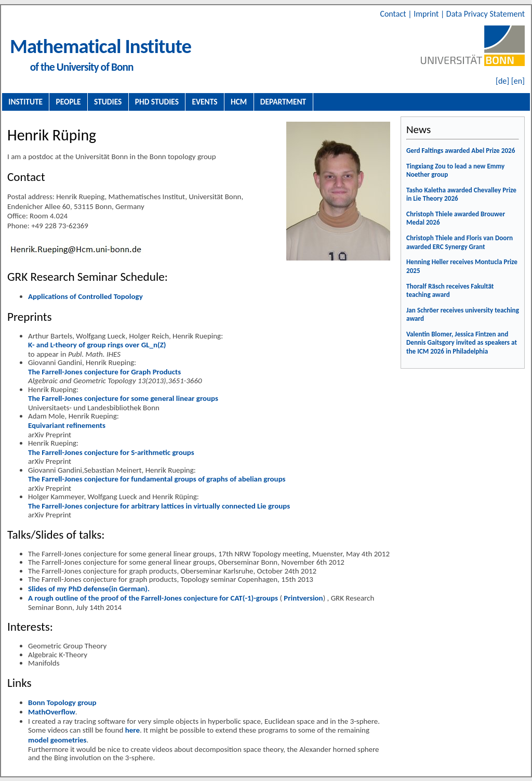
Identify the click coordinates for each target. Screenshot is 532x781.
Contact (394, 14)
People (69, 102)
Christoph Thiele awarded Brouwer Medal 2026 (456, 218)
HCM (239, 102)
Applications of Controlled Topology (85, 296)
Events (205, 102)
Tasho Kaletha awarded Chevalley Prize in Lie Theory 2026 (461, 194)
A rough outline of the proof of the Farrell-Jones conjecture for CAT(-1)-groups (153, 598)
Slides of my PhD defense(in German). (89, 589)
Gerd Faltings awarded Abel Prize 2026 (461, 151)
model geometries (57, 740)
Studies (108, 102)
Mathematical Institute (101, 46)
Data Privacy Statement (486, 14)
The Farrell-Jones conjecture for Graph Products (104, 372)
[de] (502, 81)
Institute (25, 102)
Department (283, 102)
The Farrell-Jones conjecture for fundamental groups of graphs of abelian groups (157, 479)
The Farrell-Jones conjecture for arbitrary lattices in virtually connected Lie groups (159, 506)
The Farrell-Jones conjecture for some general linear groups (123, 398)
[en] (518, 81)
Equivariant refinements (67, 425)
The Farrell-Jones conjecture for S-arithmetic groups (111, 452)
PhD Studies (157, 102)
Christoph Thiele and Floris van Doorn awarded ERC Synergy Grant (460, 242)
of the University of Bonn (82, 67)
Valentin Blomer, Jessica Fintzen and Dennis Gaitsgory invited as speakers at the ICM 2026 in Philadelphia (462, 343)
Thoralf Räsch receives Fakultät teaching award (450, 291)
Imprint (427, 14)
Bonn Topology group (62, 702)
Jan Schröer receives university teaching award (463, 315)
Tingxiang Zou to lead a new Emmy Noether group (455, 171)
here (132, 730)
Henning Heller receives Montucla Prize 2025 (462, 266)
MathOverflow (52, 712)
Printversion (303, 598)
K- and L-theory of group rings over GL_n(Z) (97, 345)
